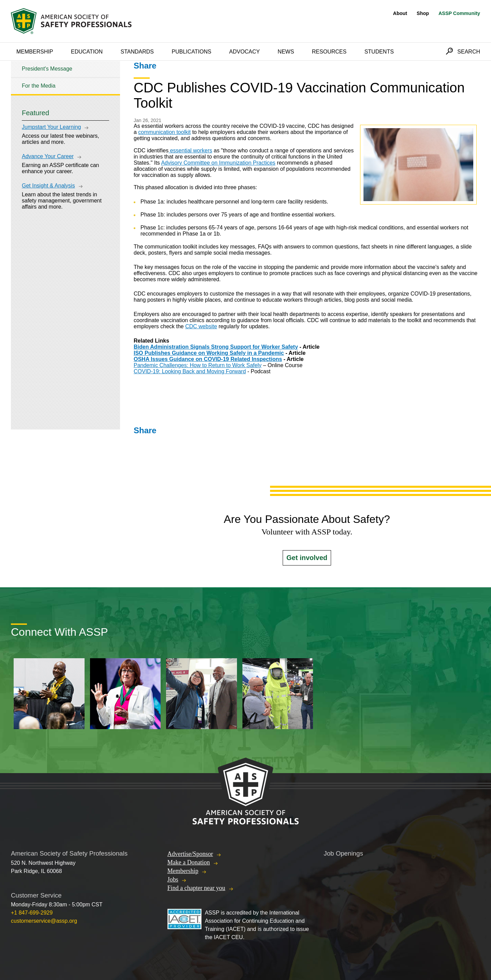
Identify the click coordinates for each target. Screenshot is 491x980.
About (400, 13)
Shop (423, 13)
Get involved (307, 558)
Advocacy (244, 52)
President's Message (47, 69)
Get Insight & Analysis (48, 186)
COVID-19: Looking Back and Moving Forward (190, 371)
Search (469, 52)
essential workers (190, 150)
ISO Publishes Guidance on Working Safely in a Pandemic (209, 353)
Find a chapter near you (196, 888)
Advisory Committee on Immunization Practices (218, 163)
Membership (35, 52)
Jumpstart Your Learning (51, 127)
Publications (191, 52)
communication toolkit (164, 132)
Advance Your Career (48, 156)
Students (379, 52)
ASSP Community (459, 13)
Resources (329, 52)
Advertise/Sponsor (190, 854)
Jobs (173, 879)
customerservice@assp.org (44, 921)
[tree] (65, 78)
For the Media (39, 86)
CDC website (201, 326)
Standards (137, 52)
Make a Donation (189, 862)
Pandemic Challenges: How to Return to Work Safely (198, 365)
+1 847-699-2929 (32, 913)
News (286, 52)
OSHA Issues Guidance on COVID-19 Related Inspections (208, 359)
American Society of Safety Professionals (72, 21)
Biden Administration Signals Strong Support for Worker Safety (216, 347)
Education (87, 52)
